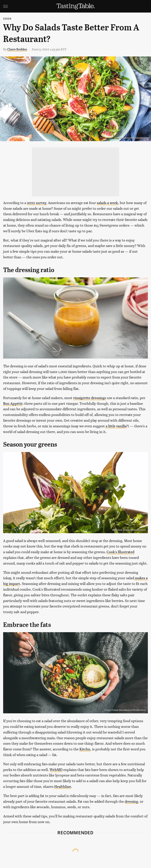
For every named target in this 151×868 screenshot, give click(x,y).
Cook (7, 19)
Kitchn (85, 749)
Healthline (63, 786)
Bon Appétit (13, 403)
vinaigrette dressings (90, 398)
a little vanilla (116, 426)
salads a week (107, 203)
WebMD (56, 769)
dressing (131, 801)
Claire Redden (17, 49)
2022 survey (37, 203)
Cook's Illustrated (120, 552)
